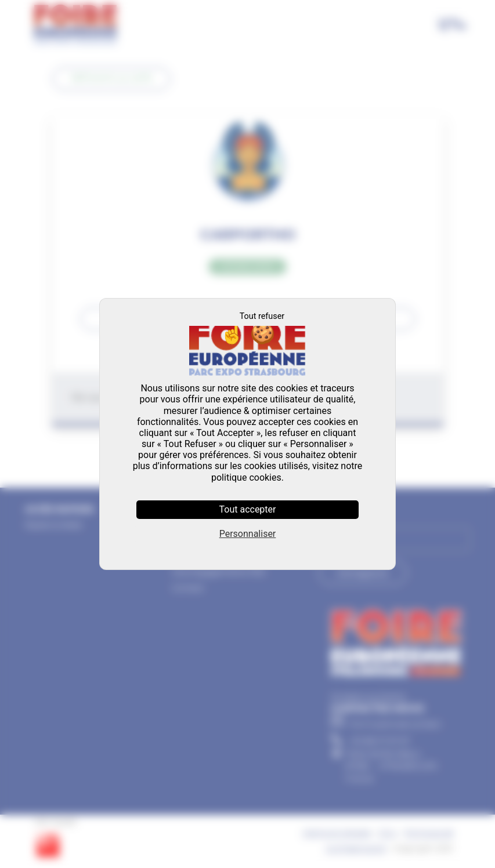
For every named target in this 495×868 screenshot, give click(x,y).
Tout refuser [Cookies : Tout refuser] (262, 316)
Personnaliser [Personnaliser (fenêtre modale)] (248, 534)
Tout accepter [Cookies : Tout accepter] (248, 509)
